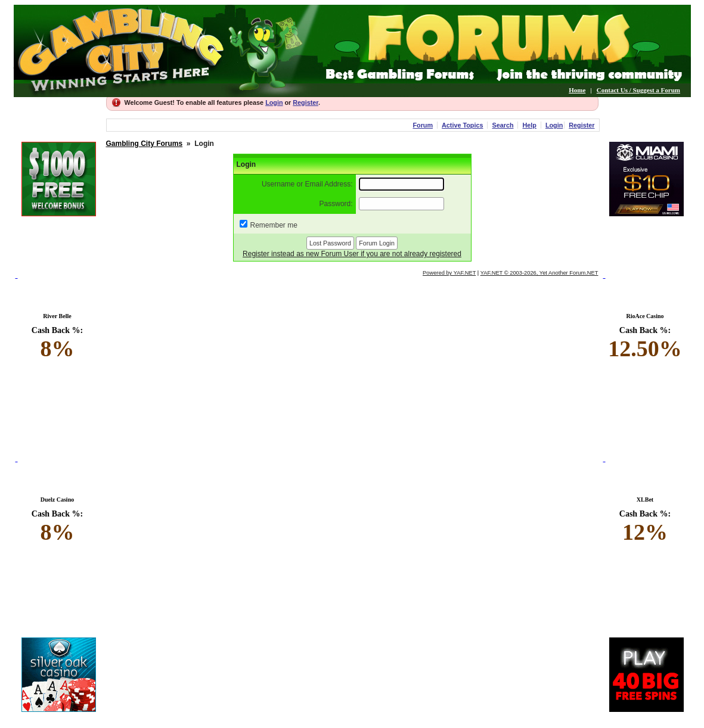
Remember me (274, 225)
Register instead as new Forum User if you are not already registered (352, 254)
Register (306, 102)
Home (577, 90)
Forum (423, 125)
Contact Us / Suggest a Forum (638, 90)
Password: (336, 204)
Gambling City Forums (145, 144)
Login (274, 102)
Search (503, 125)
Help (529, 125)
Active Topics (462, 125)
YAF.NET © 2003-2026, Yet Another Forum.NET (539, 273)
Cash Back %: (58, 344)
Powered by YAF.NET (449, 273)
